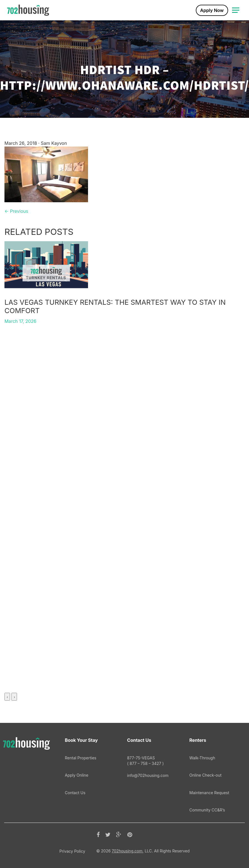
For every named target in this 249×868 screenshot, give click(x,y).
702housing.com (127, 851)
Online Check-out (206, 775)
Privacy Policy (72, 851)
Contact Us (75, 793)
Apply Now (212, 10)
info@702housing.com (148, 775)
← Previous (16, 211)
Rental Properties (81, 758)
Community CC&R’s (207, 810)
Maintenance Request (209, 793)
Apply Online (77, 775)
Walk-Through (202, 758)
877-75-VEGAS (151, 761)
